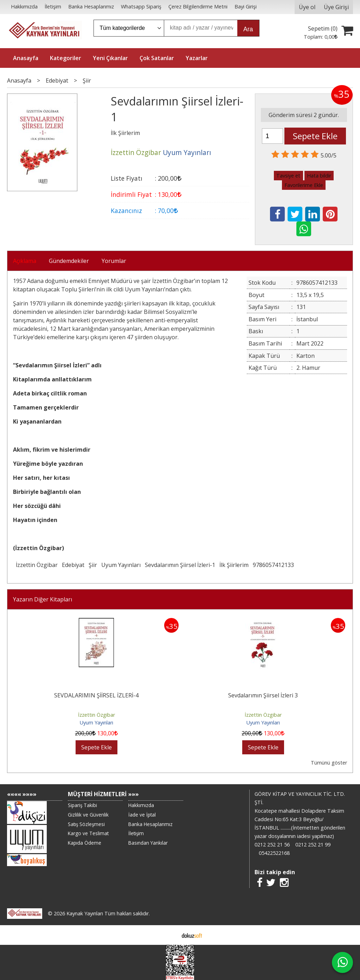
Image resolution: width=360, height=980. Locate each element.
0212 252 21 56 (272, 844)
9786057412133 (273, 565)
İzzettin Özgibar (37, 565)
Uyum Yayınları (121, 565)
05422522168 (274, 853)
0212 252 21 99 (313, 844)
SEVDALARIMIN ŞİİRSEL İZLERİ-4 (96, 695)
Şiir (93, 565)
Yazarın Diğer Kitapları (43, 599)
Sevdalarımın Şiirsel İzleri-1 (180, 565)
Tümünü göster (329, 763)
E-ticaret (169, 935)
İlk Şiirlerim (234, 565)
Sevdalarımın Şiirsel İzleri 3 (263, 695)
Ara (248, 29)
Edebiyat (73, 565)
